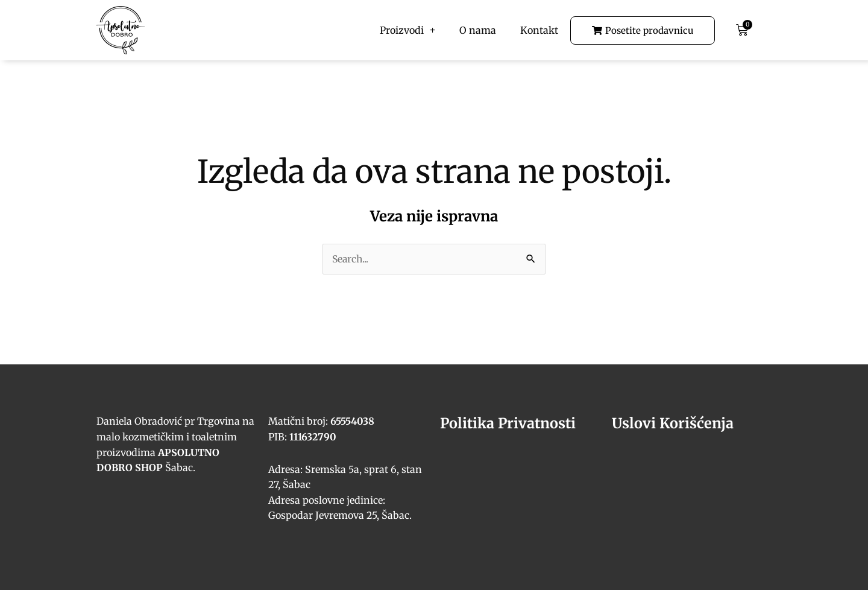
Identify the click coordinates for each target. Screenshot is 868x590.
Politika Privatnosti (510, 424)
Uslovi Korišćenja (673, 424)
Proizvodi (407, 30)
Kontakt (539, 30)
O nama (478, 30)
